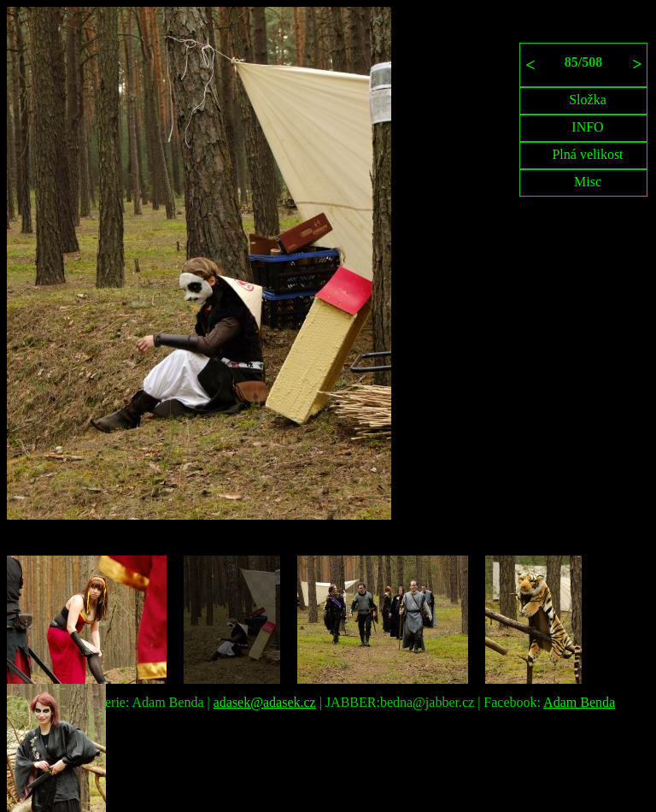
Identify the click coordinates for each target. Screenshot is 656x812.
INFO (587, 127)
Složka (588, 100)
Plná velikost (587, 154)
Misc (588, 182)
